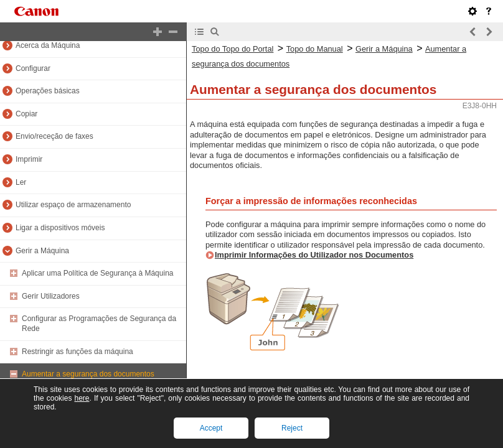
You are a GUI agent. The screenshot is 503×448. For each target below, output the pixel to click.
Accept (211, 428)
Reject (292, 428)
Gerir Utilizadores (51, 296)
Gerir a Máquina (42, 251)
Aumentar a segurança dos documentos (88, 374)
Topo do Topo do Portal (233, 49)
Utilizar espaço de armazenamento (73, 205)
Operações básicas (48, 91)
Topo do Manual (315, 49)
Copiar (26, 114)
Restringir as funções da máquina (78, 352)
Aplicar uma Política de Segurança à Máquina (97, 273)
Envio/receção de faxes (54, 136)
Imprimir (29, 159)
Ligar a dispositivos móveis (60, 228)
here (82, 398)
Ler (21, 182)
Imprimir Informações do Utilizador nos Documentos (314, 255)
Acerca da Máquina (48, 45)
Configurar (33, 68)
